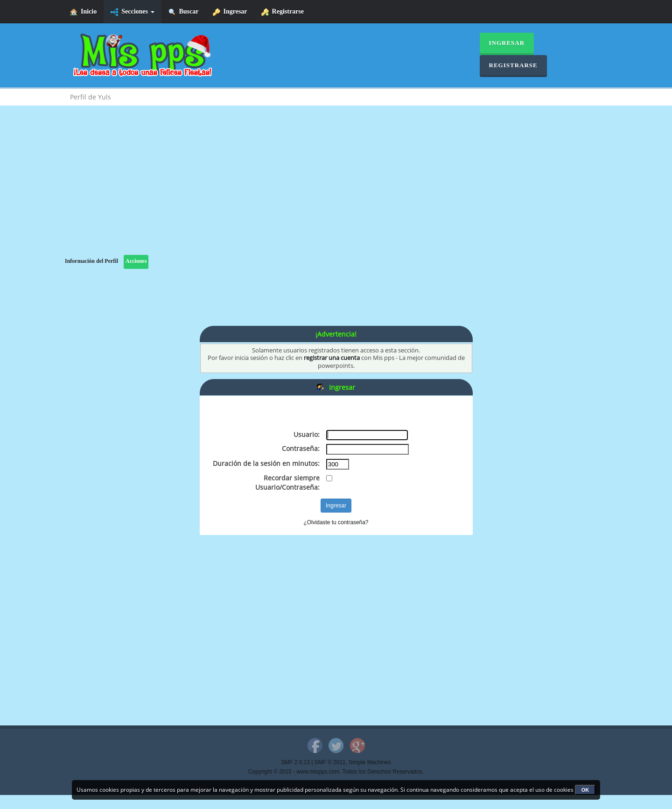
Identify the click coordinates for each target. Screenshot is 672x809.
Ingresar (230, 12)
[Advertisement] (336, 190)
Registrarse (283, 12)
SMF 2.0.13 (295, 762)
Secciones (132, 12)
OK (585, 790)
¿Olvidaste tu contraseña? (336, 522)
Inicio (83, 12)
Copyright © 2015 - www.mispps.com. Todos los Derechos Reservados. (336, 772)
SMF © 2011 (330, 762)
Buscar (184, 12)
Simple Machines (370, 762)
